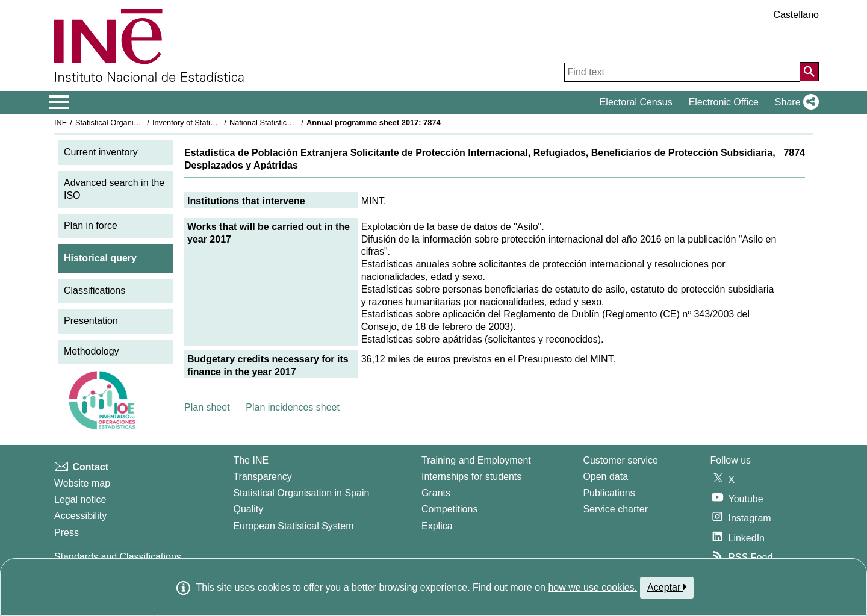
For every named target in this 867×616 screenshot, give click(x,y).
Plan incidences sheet (293, 407)
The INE (251, 460)
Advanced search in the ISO (114, 189)
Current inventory (101, 152)
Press (67, 533)
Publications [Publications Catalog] (609, 493)
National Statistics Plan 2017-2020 (288, 123)
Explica (437, 526)
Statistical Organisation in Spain (130, 123)
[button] (794, 102)
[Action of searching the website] (809, 72)
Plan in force (91, 226)
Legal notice (80, 499)
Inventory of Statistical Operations (210, 123)
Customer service (620, 460)
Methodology (92, 351)
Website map (82, 483)
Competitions (449, 509)
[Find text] (682, 72)
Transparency (262, 477)
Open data (605, 477)
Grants (436, 493)
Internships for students (471, 477)
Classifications (95, 291)
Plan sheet (207, 407)
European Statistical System (293, 526)
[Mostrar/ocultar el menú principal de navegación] (59, 102)
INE (61, 123)
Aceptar (667, 587)
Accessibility (80, 516)
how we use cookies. (592, 587)
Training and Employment (476, 460)
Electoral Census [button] (636, 102)
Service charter (615, 509)
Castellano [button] (796, 15)
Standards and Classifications (118, 557)
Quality (248, 509)
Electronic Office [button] (724, 102)
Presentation (91, 321)
